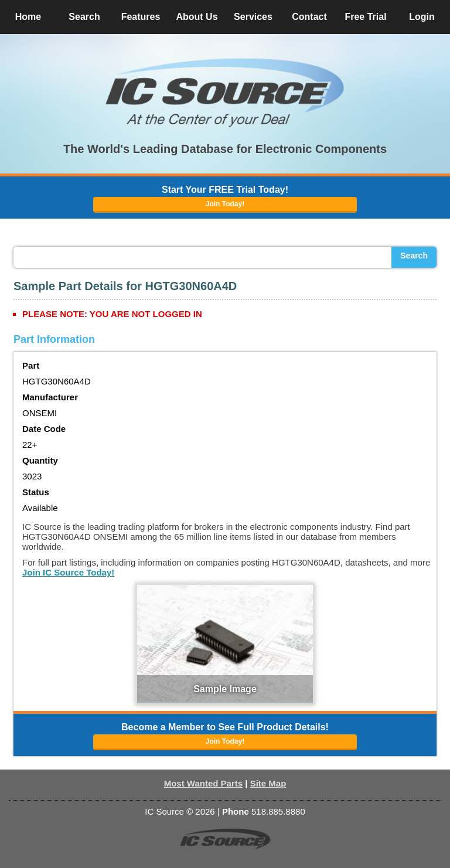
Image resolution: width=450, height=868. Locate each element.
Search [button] (84, 17)
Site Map (268, 783)
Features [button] (141, 17)
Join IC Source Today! (68, 572)
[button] (225, 93)
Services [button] (253, 17)
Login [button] (422, 17)
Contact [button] (309, 17)
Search (414, 256)
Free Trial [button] (365, 17)
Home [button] (28, 17)
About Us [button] (197, 17)
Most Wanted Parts (203, 783)
